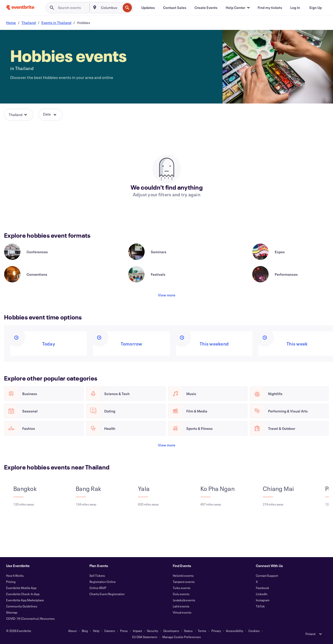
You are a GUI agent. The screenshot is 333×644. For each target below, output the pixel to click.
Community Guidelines (22, 606)
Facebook (262, 588)
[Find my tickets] (270, 8)
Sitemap (12, 612)
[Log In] (295, 8)
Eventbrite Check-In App (23, 594)
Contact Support (267, 576)
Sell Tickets (97, 576)
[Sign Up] (315, 8)
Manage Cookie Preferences (182, 637)
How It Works (15, 576)
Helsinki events (183, 576)
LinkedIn (262, 594)
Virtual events (182, 612)
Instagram (263, 600)
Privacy (216, 631)
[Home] (20, 8)
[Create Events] (206, 8)
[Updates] (148, 8)
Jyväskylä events (184, 600)
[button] (238, 8)
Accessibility (235, 631)
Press (124, 631)
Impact (137, 631)
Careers (110, 631)
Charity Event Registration (107, 594)
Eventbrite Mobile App (21, 588)
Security (153, 631)
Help (96, 631)
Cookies (254, 631)
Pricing (11, 582)
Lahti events (181, 606)
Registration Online (103, 582)
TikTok (260, 606)
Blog (85, 631)
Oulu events (181, 594)
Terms (202, 631)
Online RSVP (98, 588)
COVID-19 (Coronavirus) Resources (30, 618)
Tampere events (184, 582)
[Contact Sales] (175, 8)
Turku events (182, 588)
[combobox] (110, 8)
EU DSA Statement (145, 637)
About (72, 631)
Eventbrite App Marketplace (25, 600)
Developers (171, 631)
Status (188, 631)
